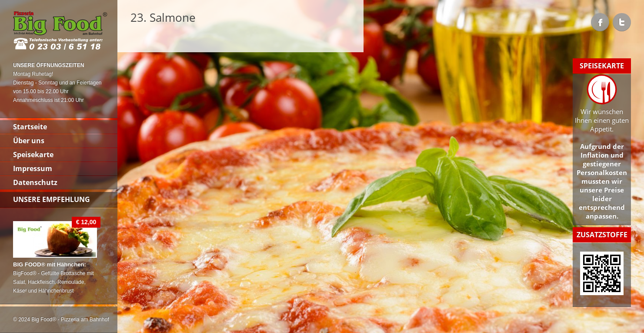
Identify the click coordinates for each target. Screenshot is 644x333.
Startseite (30, 127)
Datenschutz (35, 182)
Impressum (33, 168)
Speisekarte (33, 155)
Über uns (29, 141)
